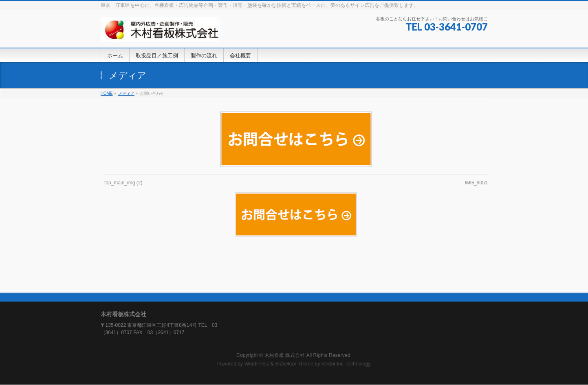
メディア (126, 93)
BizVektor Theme (294, 364)
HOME (107, 93)
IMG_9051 (476, 183)
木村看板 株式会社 (285, 355)
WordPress (257, 364)
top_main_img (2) (123, 183)
